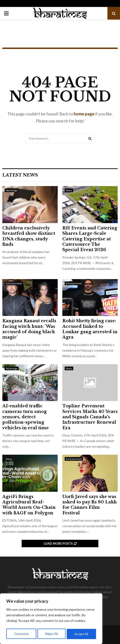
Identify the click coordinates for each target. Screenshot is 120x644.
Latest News (20, 175)
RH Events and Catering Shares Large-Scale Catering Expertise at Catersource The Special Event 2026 (90, 239)
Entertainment (14, 283)
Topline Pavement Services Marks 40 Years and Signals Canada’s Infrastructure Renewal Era (90, 417)
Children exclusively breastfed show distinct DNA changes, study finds (29, 236)
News (69, 190)
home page (84, 114)
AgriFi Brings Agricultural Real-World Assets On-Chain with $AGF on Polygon (29, 505)
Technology (12, 190)
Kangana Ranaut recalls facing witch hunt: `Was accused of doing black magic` (29, 329)
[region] (51, 620)
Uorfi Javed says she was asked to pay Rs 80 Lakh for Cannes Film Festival (90, 505)
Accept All (82, 634)
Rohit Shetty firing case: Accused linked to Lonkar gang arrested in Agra (90, 329)
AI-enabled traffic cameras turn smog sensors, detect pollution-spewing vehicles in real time (26, 417)
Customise (21, 634)
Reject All (52, 634)
